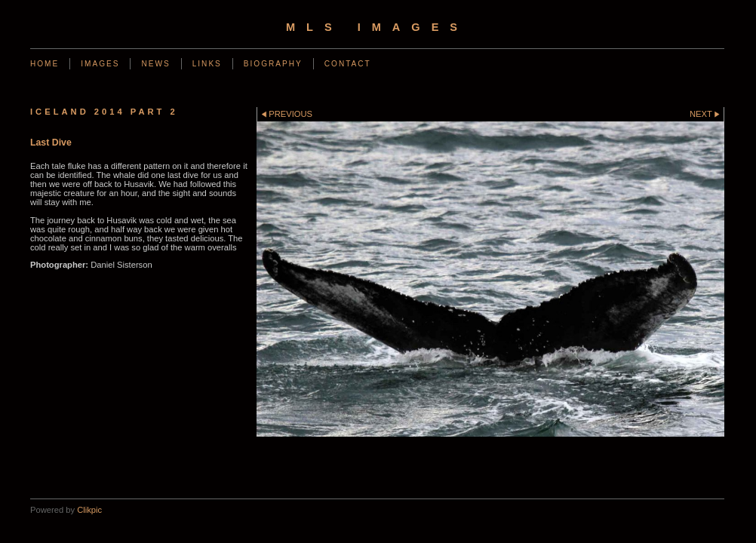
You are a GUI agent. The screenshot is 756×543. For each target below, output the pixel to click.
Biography (273, 64)
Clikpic (89, 510)
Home (45, 64)
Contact (348, 64)
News (155, 64)
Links (207, 64)
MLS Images (377, 27)
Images (100, 64)
